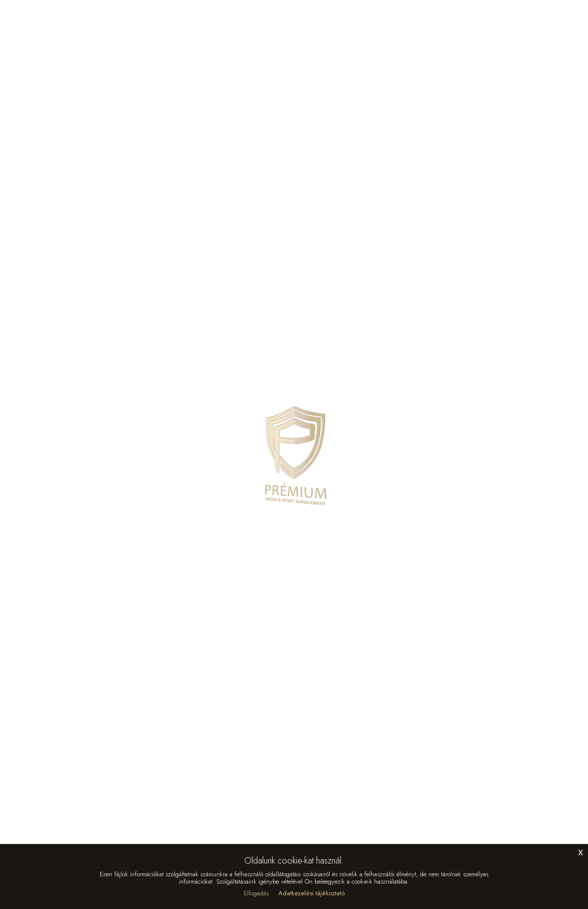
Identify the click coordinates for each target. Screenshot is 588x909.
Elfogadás (256, 893)
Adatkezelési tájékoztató (312, 893)
